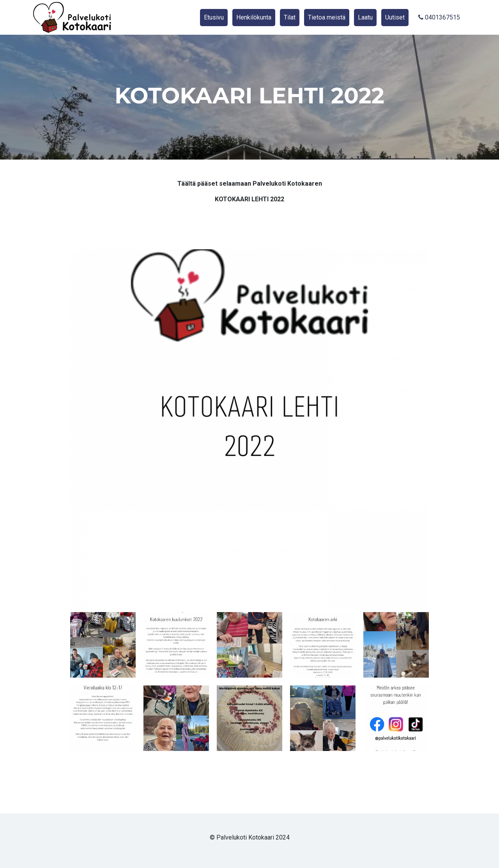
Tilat (290, 17)
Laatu (365, 17)
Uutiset (395, 17)
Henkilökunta (254, 17)
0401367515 (439, 17)
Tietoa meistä (327, 17)
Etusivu (214, 17)
